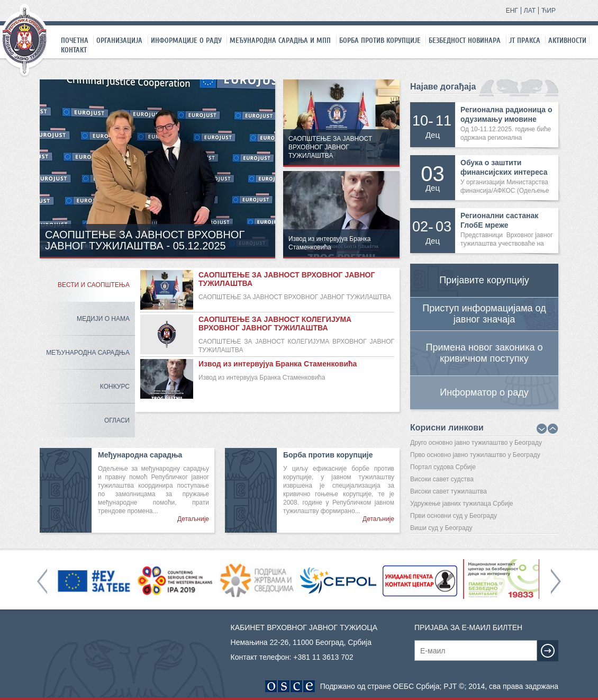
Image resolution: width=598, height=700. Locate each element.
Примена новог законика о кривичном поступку (484, 353)
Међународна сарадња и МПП (280, 40)
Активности (567, 40)
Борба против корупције (380, 40)
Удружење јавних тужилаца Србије (462, 504)
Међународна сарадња (88, 353)
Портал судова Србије (443, 467)
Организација (119, 40)
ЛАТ (530, 11)
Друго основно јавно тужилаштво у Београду (476, 443)
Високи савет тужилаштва (448, 491)
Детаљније (193, 519)
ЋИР (549, 11)
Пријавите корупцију (484, 280)
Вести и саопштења (94, 285)
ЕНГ (512, 11)
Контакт (74, 50)
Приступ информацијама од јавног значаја (484, 314)
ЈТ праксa (525, 40)
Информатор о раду (484, 392)
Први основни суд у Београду (454, 516)
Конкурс (115, 387)
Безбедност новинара (465, 40)
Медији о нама (103, 319)
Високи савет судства (442, 479)
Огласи (117, 420)
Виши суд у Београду (441, 528)
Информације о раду (186, 40)
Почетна (75, 40)
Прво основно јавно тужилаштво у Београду (475, 455)
